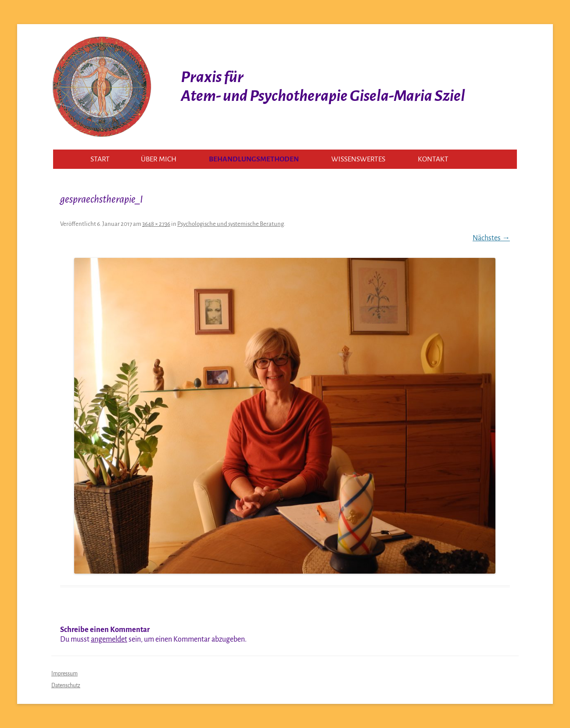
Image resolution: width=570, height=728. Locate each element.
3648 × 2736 (156, 224)
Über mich (159, 159)
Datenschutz (66, 685)
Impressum (65, 674)
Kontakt (433, 159)
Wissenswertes (358, 159)
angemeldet (109, 639)
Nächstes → (491, 238)
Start (100, 159)
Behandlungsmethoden (254, 159)
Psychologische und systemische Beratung (231, 224)
